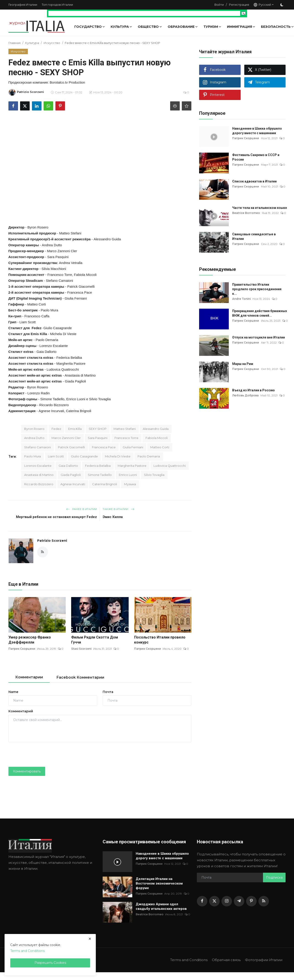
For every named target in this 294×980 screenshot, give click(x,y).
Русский (262, 5)
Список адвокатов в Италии (254, 181)
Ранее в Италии (82, 509)
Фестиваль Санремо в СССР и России (256, 157)
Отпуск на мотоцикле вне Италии (259, 337)
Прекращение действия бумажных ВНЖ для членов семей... (260, 313)
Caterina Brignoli (105, 484)
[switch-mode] (282, 5)
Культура (32, 43)
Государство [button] (90, 27)
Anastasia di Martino (39, 475)
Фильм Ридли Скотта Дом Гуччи (95, 640)
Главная (14, 43)
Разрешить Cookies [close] (50, 963)
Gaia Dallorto (68, 466)
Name (13, 692)
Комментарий (21, 711)
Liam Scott (56, 456)
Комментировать (27, 771)
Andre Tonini (242, 299)
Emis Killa (39, 334)
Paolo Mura (33, 456)
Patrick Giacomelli (71, 447)
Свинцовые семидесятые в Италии (254, 236)
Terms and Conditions (189, 960)
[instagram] (227, 901)
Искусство (52, 43)
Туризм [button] (212, 27)
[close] (90, 939)
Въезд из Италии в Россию (254, 390)
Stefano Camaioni (38, 447)
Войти (219, 5)
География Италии (23, 5)
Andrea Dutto (34, 438)
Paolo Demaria (149, 456)
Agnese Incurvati (73, 484)
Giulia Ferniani (133, 447)
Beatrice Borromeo (246, 213)
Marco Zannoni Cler (66, 438)
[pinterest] (251, 901)
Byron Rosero (34, 429)
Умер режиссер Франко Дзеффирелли (30, 640)
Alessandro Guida (156, 429)
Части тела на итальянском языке (260, 208)
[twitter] (214, 901)
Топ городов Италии (57, 5)
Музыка (130, 484)
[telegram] (239, 901)
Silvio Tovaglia (154, 475)
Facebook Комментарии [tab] (80, 677)
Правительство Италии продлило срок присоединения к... (257, 289)
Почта (108, 692)
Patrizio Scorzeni (52, 541)
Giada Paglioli (71, 475)
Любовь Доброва (246, 395)
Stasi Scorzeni (82, 649)
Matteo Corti (160, 447)
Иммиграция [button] (241, 27)
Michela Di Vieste (118, 456)
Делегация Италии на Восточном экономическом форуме (159, 883)
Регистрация (239, 5)
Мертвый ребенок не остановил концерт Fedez (56, 517)
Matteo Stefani (125, 429)
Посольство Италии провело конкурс (160, 640)
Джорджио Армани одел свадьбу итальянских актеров (161, 906)
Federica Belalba (98, 466)
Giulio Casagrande (84, 456)
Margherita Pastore (132, 466)
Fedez (56, 429)
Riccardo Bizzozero (39, 484)
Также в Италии (118, 509)
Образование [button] (183, 27)
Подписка (274, 877)
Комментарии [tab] (29, 677)
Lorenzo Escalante (38, 466)
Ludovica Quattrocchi (170, 466)
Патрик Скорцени (22, 649)
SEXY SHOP (98, 429)
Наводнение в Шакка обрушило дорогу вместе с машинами (257, 131)
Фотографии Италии (264, 960)
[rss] (264, 901)
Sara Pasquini (98, 438)
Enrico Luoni (128, 475)
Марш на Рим (243, 364)
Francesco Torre (126, 438)
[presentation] (43, 754)
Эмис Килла (113, 517)
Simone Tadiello (100, 475)
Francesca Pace (104, 447)
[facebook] (202, 901)
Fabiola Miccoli (157, 438)
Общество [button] (150, 27)
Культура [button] (121, 27)
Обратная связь (226, 960)
